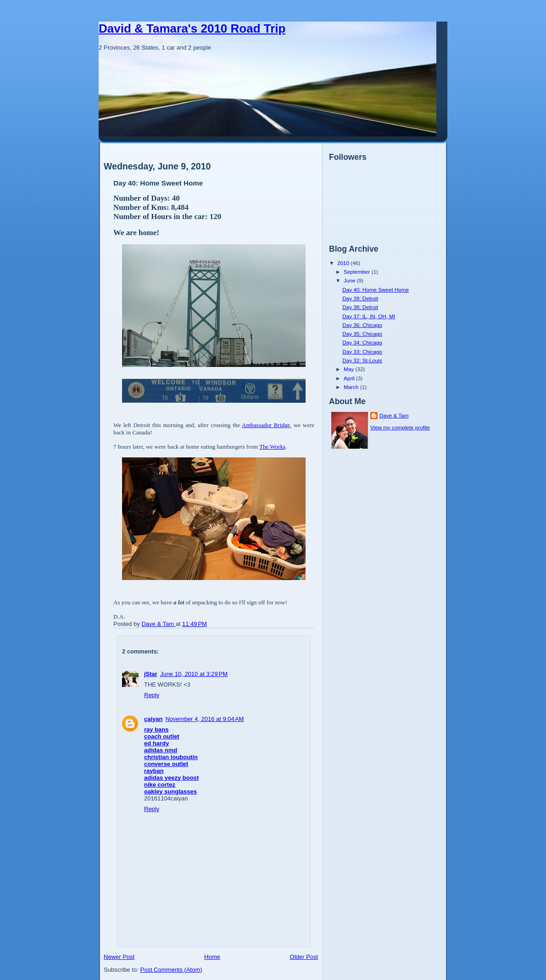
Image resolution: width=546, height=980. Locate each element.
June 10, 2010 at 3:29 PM (194, 674)
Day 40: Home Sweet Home (376, 290)
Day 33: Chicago (362, 352)
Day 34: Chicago (362, 342)
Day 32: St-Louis (362, 360)
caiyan (153, 719)
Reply (152, 695)
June (350, 280)
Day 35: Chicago (362, 334)
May (349, 369)
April (350, 378)
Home (212, 957)
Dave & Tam (394, 415)
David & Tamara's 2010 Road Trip (192, 28)
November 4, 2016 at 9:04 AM (204, 719)
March (352, 387)
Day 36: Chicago (362, 325)
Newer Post (119, 957)
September (357, 272)
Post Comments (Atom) (171, 970)
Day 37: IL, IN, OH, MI (369, 316)
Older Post (304, 957)
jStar (151, 674)
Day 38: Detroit (360, 307)
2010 (344, 263)
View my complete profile (400, 427)
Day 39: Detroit (360, 298)
